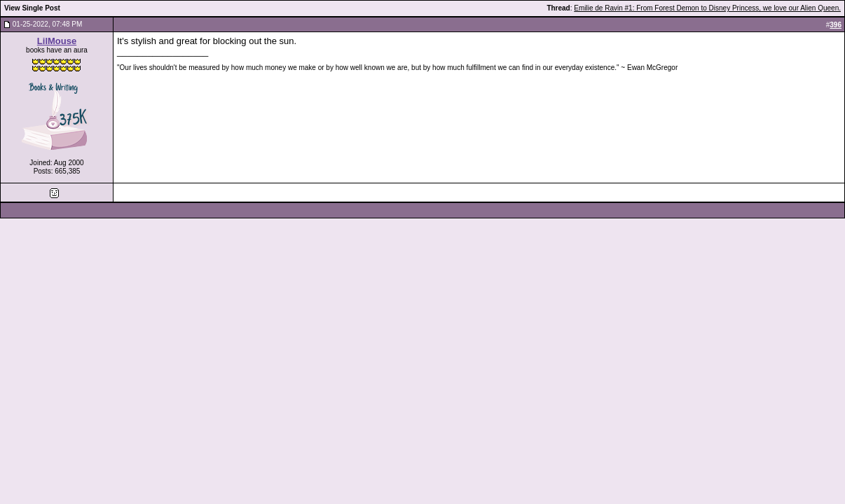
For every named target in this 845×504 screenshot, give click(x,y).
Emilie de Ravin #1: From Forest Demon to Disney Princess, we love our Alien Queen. (707, 8)
